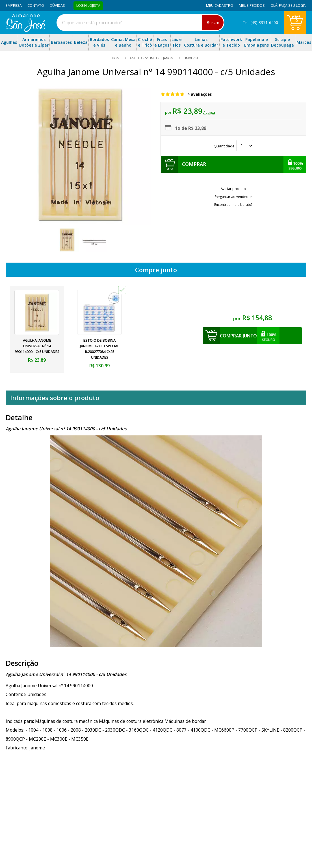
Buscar (213, 22)
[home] (25, 30)
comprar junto (238, 336)
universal (191, 58)
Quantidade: (233, 146)
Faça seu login (293, 6)
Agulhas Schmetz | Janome (152, 58)
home (117, 58)
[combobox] (140, 23)
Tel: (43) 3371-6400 (260, 22)
